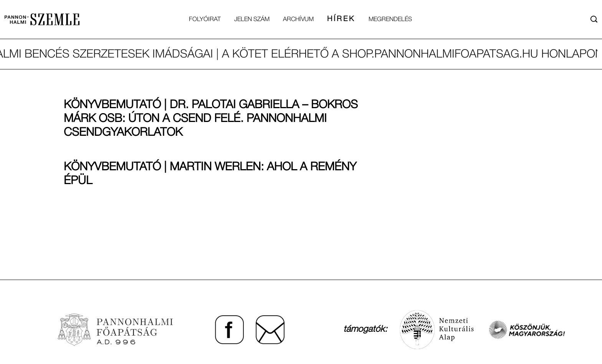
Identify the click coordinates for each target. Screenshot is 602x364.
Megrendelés (390, 20)
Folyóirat (205, 20)
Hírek (341, 19)
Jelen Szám (252, 20)
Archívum (298, 20)
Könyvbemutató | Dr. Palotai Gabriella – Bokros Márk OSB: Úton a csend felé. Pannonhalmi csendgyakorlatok (211, 119)
